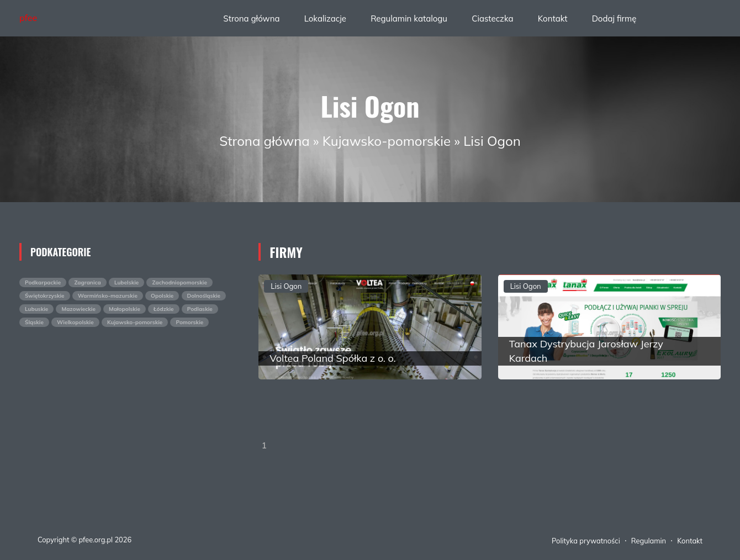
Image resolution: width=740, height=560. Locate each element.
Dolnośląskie (204, 296)
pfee (28, 18)
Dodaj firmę (614, 19)
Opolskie (162, 296)
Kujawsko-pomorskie (387, 141)
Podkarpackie (43, 282)
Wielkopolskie (75, 322)
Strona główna (251, 19)
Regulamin (649, 541)
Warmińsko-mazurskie (108, 296)
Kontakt (553, 19)
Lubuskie (36, 309)
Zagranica (87, 282)
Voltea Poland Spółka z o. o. (332, 358)
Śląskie (34, 322)
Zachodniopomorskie (179, 282)
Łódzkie (164, 309)
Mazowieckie (78, 309)
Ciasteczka (492, 19)
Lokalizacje (325, 19)
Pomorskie (189, 322)
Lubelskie (126, 282)
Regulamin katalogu (409, 19)
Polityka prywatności (586, 541)
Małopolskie (125, 309)
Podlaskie (200, 309)
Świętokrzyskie (45, 296)
